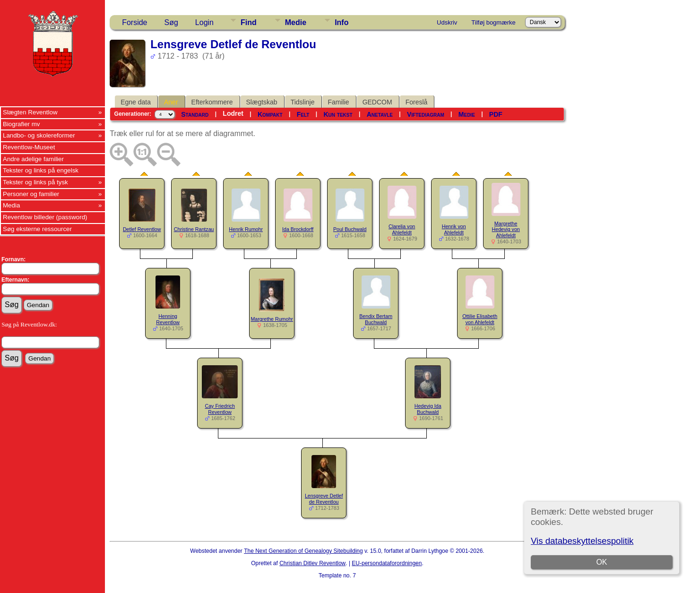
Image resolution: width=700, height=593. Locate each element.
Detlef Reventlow (142, 229)
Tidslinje (303, 102)
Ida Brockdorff (298, 229)
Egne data (136, 102)
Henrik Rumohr (246, 229)
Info (341, 22)
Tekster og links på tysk (35, 182)
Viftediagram (426, 114)
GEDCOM (377, 102)
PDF (496, 114)
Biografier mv (22, 124)
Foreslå (417, 102)
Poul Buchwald (350, 229)
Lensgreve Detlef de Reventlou (324, 499)
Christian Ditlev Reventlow (312, 563)
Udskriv (447, 22)
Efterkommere (212, 102)
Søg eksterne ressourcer (37, 229)
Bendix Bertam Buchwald (376, 319)
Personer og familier (31, 194)
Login (204, 22)
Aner (171, 102)
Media (11, 205)
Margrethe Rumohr (272, 319)
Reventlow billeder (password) (45, 217)
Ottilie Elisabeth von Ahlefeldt (480, 319)
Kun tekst (338, 114)
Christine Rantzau (194, 229)
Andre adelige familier (33, 159)
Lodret (233, 113)
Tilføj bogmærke (493, 22)
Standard (195, 114)
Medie (296, 22)
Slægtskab (262, 102)
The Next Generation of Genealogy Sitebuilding (303, 551)
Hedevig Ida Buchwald (428, 409)
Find (249, 22)
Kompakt (270, 114)
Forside (134, 22)
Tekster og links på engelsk (41, 170)
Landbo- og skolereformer (39, 135)
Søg (171, 22)
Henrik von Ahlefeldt (454, 229)
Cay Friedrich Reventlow (220, 409)
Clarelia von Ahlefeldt (402, 229)
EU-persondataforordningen (387, 563)
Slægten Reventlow (30, 112)
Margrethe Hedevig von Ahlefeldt (506, 230)
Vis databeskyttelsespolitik (582, 541)
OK (601, 562)
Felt (303, 114)
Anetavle (380, 114)
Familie (339, 102)
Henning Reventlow (168, 319)
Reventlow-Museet (29, 147)
